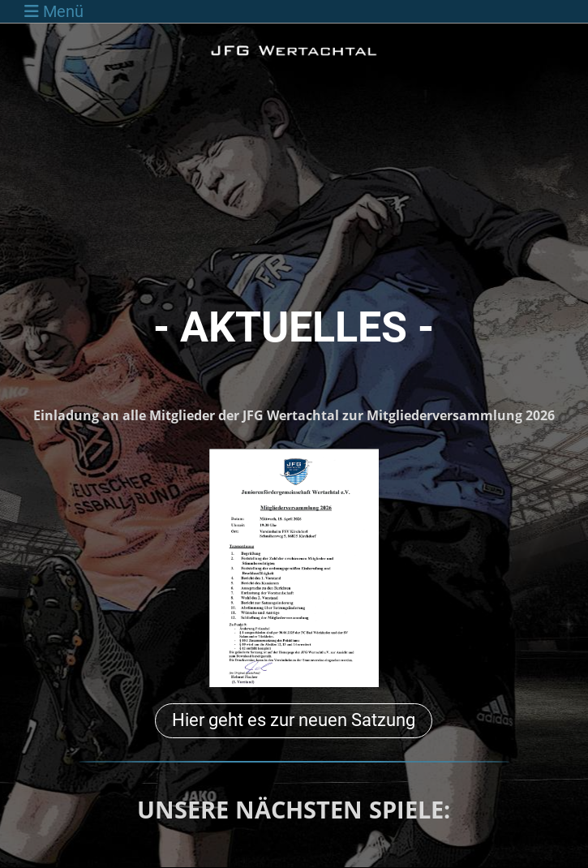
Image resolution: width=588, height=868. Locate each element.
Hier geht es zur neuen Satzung (294, 720)
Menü (54, 11)
